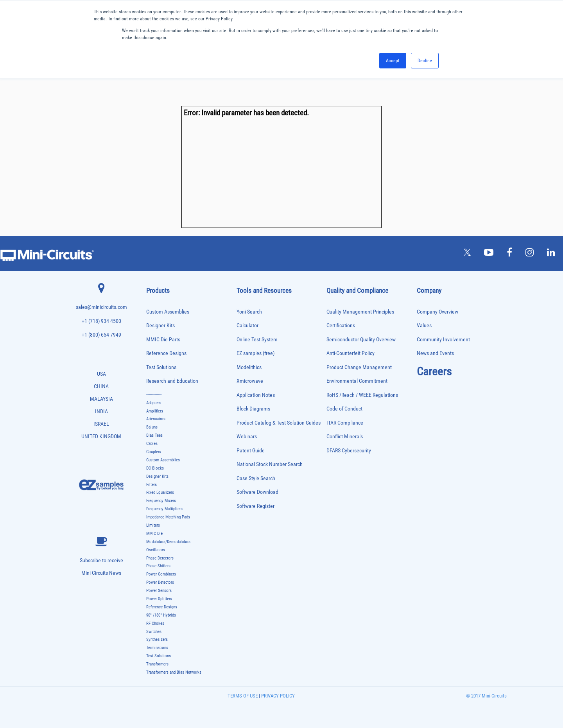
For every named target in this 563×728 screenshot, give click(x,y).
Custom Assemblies (168, 312)
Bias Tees (154, 435)
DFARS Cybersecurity (349, 451)
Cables (152, 444)
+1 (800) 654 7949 (101, 335)
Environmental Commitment (357, 381)
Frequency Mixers (161, 501)
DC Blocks (155, 468)
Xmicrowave (250, 381)
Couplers (154, 452)
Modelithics (249, 367)
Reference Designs (166, 353)
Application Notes (256, 395)
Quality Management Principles (360, 312)
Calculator (247, 325)
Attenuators (156, 419)
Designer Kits (160, 325)
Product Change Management (359, 367)
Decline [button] (425, 61)
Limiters (153, 525)
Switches (154, 632)
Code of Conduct (344, 409)
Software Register (256, 506)
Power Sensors (159, 591)
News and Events (435, 353)
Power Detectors (160, 582)
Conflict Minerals (345, 437)
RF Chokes (155, 623)
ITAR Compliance (345, 423)
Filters (152, 485)
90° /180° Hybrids (161, 615)
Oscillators (156, 550)
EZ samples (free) (256, 353)
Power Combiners (161, 574)
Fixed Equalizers (160, 492)
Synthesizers (157, 639)
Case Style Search (256, 478)
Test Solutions (161, 367)
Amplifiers (155, 411)
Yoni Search (249, 312)
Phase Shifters (158, 566)
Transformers (157, 664)
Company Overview (437, 312)
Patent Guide (251, 451)
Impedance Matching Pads (168, 517)
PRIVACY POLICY (277, 696)
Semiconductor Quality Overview (361, 340)
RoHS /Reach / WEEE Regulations (362, 395)
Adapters (153, 403)
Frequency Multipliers (164, 509)
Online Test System (257, 340)
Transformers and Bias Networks (174, 672)
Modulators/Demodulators (168, 542)
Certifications (341, 325)
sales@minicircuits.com (101, 307)
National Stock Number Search (270, 464)
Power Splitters (159, 599)
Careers (434, 371)
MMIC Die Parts (163, 340)
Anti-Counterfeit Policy (351, 353)
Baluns (152, 427)
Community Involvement (443, 340)
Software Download (257, 492)
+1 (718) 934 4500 (101, 321)
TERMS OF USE (243, 696)
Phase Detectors (160, 558)
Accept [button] (393, 61)
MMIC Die (154, 533)
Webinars (247, 437)
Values (424, 325)
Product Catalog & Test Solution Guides (279, 423)
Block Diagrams (253, 409)
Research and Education (172, 381)
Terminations (157, 648)
